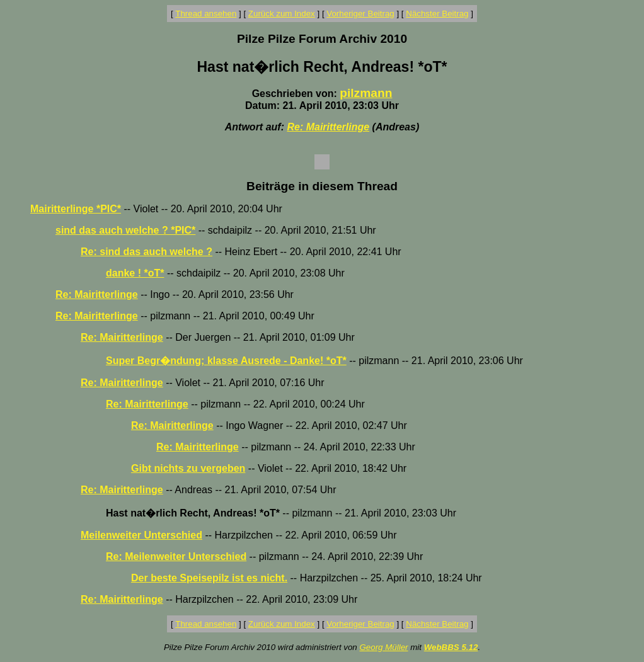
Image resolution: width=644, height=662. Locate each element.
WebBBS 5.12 (451, 647)
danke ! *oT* (135, 273)
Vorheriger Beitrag (360, 14)
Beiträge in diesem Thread (322, 186)
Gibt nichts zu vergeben (188, 468)
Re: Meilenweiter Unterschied (176, 556)
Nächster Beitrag (437, 14)
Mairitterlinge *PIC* (76, 209)
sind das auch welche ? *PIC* (125, 230)
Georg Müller (383, 647)
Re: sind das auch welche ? (147, 252)
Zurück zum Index (282, 14)
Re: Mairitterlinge (328, 127)
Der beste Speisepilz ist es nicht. (209, 578)
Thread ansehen (206, 14)
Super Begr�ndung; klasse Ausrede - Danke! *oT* (226, 361)
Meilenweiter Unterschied (141, 535)
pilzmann (366, 93)
